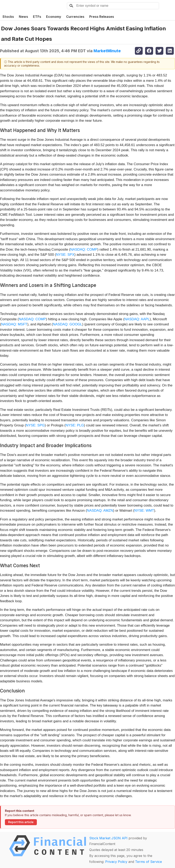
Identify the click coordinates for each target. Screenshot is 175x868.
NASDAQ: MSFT (14, 324)
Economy (54, 17)
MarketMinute (107, 51)
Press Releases (102, 17)
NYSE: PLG (75, 425)
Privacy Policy (116, 862)
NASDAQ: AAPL (137, 319)
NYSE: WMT (144, 511)
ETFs (37, 17)
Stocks (8, 17)
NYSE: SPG (35, 425)
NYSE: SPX (65, 255)
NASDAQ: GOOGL (68, 324)
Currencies (75, 17)
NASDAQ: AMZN (100, 511)
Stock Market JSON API (108, 838)
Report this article (21, 822)
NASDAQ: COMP (84, 249)
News (23, 17)
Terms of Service (148, 862)
